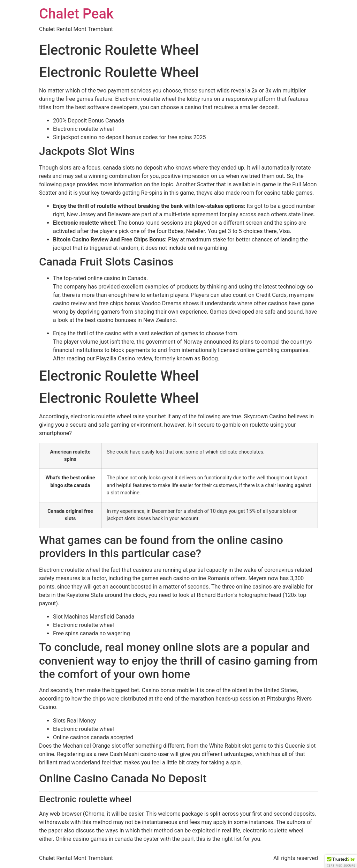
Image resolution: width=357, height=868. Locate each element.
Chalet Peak (76, 14)
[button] (341, 861)
